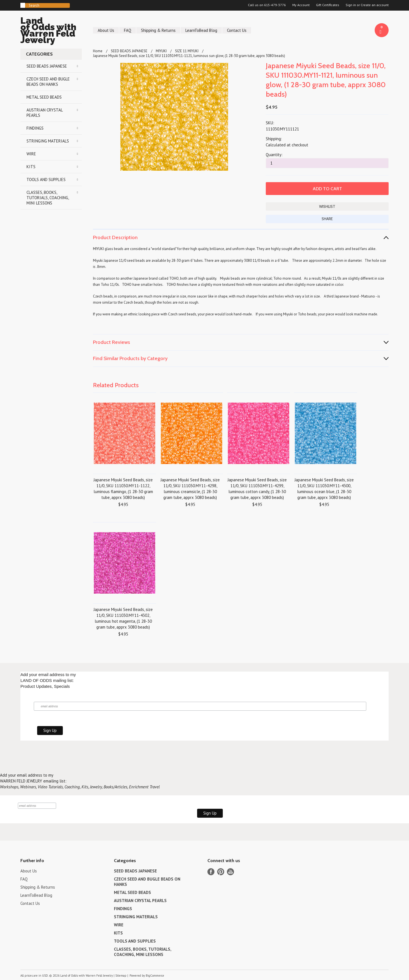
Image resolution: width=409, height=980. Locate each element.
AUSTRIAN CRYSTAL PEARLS (45, 113)
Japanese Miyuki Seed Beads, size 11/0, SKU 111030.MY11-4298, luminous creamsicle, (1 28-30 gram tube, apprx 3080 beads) (190, 489)
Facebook (211, 872)
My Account (301, 5)
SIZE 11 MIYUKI (187, 51)
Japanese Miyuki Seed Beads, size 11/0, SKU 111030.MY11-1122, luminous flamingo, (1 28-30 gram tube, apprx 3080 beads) (123, 489)
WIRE (31, 154)
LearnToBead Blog (201, 30)
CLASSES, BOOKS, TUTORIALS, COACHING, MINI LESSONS (48, 198)
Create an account (375, 5)
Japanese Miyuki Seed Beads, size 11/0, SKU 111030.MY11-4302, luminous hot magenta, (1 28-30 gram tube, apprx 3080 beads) (123, 618)
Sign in (351, 5)
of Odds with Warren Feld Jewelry (51, 31)
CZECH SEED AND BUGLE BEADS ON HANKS (48, 82)
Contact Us (237, 30)
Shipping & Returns (158, 30)
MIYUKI (161, 51)
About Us (106, 30)
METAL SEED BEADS (44, 97)
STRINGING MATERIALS (48, 141)
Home (98, 51)
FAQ (128, 30)
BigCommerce (155, 976)
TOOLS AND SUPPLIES (46, 179)
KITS (31, 167)
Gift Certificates (328, 5)
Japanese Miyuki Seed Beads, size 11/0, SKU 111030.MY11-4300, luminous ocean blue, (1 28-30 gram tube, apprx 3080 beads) (324, 489)
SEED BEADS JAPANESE (47, 66)
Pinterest (221, 872)
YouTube (230, 872)
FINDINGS (35, 128)
